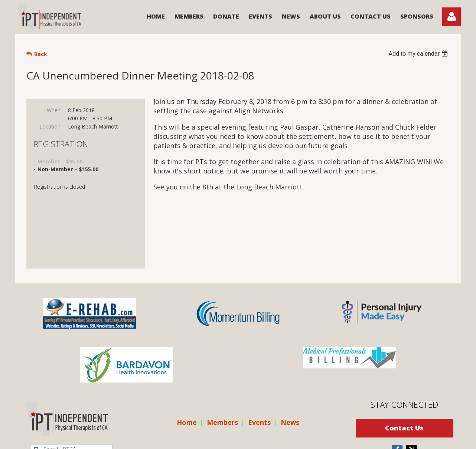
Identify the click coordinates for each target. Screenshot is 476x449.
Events (259, 370)
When (54, 110)
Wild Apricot (367, 440)
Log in (451, 17)
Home (187, 370)
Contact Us (404, 375)
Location (50, 126)
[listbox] (419, 54)
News (290, 370)
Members (222, 370)
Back (41, 54)
